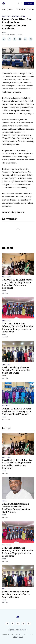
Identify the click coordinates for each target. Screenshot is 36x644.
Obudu (4, 501)
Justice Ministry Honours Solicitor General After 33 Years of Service (16, 370)
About (11, 9)
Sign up (12, 630)
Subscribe (29, 3)
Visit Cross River (21, 630)
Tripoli (21, 637)
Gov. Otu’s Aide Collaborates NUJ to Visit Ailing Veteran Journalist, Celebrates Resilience (17, 284)
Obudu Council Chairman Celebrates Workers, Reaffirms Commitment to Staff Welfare (16, 508)
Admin (4, 32)
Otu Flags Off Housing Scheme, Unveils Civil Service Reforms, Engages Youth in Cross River (18, 328)
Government (21, 9)
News (23, 16)
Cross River (6, 16)
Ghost (15, 637)
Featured (16, 16)
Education (6, 406)
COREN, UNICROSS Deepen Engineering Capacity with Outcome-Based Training (16, 412)
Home (4, 9)
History (32, 9)
